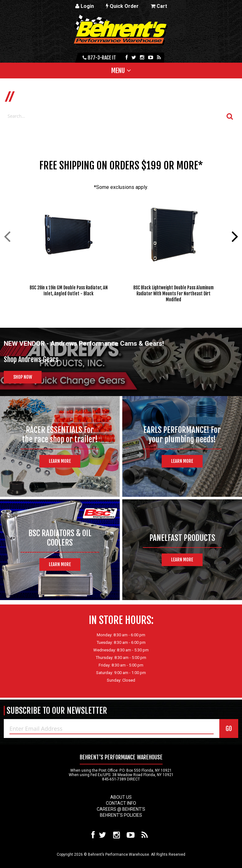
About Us (121, 797)
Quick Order (122, 6)
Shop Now (23, 377)
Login (85, 6)
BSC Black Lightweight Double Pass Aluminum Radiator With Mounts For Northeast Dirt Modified (173, 294)
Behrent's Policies (121, 815)
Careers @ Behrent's (121, 809)
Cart (159, 6)
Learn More (60, 461)
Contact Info (121, 803)
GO (229, 729)
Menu (118, 71)
